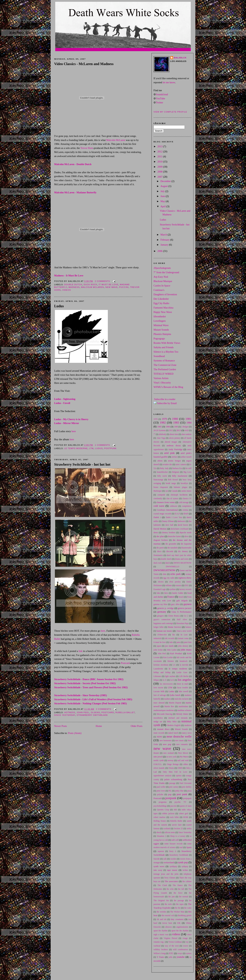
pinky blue (179, 791)
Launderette (158, 669)
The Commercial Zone (165, 365)
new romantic (182, 744)
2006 (160, 251)
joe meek (169, 646)
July (163, 191)
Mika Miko (172, 722)
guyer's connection (162, 619)
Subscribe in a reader (165, 399)
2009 (160, 167)
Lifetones (157, 676)
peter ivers (161, 791)
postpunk (110, 448)
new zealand (168, 753)
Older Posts (137, 726)
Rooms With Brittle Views (167, 343)
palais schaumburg (173, 779)
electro (161, 582)
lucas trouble (183, 688)
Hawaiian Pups (183, 623)
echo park (176, 574)
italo (171, 642)
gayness (187, 604)
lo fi (165, 680)
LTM (91, 448)
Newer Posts (61, 726)
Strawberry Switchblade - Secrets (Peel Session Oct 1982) (85, 683)
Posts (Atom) (75, 733)
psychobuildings (160, 806)
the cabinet (187, 881)
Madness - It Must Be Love (69, 276)
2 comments (102, 281)
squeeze (161, 851)
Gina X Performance (181, 612)
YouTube (160, 98)
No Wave (184, 757)
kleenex (171, 661)
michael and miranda (178, 718)
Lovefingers (160, 321)
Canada (174, 491)
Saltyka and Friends (164, 347)
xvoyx (180, 953)
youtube (181, 957)
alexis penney (175, 438)
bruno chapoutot (161, 487)
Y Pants (160, 957)
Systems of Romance (164, 361)
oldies (186, 764)
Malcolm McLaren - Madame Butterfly (75, 192)
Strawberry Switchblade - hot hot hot (82, 464)
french (181, 597)
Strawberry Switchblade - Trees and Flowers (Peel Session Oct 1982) (91, 687)
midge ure (158, 722)
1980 (175, 419)
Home (99, 726)
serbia (189, 828)
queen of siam (186, 806)
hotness (70, 712)
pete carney (174, 787)
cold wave (159, 506)
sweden (173, 859)
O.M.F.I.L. (158, 764)
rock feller (174, 817)
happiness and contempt (163, 623)
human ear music (164, 631)
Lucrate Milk (159, 691)
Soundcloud (162, 94)
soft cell (175, 840)
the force (178, 893)
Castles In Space (162, 286)
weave (186, 946)
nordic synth (159, 760)
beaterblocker (162, 472)
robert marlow (160, 817)
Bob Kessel (173, 480)
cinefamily (158, 498)
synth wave (159, 866)
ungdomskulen (182, 927)
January (165, 245)
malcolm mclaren (93, 287)
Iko (174, 635)
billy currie (162, 476)
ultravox (169, 927)
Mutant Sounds (161, 330)
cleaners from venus (166, 502)
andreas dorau (174, 446)
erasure (178, 585)
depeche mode (185, 533)
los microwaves (166, 684)
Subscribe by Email (167, 403)
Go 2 (186, 616)
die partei (160, 548)
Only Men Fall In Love (175, 772)
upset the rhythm (160, 931)
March (164, 235)
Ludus (59, 306)
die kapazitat (186, 544)
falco (166, 593)
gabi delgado (182, 601)
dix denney (183, 551)
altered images (171, 442)
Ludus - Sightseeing (65, 399)
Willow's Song (159, 953)
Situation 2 (161, 836)
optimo (179, 776)
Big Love (187, 472)
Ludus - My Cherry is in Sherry (71, 419)
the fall (181, 889)
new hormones (166, 740)
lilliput (156, 680)
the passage (179, 900)
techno (185, 870)
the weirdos (162, 912)
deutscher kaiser (174, 536)
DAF (186, 514)
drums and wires (182, 559)
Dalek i (157, 517)
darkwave (181, 521)
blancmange (158, 480)
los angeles (185, 680)
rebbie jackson (168, 813)
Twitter (159, 102)
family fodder (178, 593)
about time (174, 434)
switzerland (169, 863)
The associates (171, 881)
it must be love (109, 285)
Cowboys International (167, 510)
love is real (182, 684)
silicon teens (170, 832)
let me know (169, 82)
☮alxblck (180, 58)
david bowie (183, 525)
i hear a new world (184, 631)
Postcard (125, 663)
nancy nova (187, 733)
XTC (171, 953)
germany (162, 612)
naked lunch (173, 733)
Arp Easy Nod (161, 277)
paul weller (161, 787)
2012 (160, 152)
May (163, 201)
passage (172, 783)
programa (163, 802)
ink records (170, 638)
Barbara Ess (177, 468)
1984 (189, 423)
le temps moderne (76, 448)
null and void (183, 760)
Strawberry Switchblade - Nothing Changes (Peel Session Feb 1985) (90, 703)
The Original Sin (161, 900)
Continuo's (159, 290)
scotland (167, 828)
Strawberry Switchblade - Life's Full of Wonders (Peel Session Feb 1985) (93, 699)
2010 (160, 162)
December (166, 181)
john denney (183, 646)
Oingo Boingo (173, 764)
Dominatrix (158, 555)
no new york (171, 757)
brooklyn (184, 483)
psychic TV (180, 802)
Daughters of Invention (165, 294)
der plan (160, 536)
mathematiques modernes (164, 710)
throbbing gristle (185, 915)
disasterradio (186, 548)
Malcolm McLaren (116, 140)
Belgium (176, 472)
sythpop (185, 866)
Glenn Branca (174, 616)
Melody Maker (182, 714)
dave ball (169, 525)
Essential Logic (160, 589)
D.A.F (177, 514)
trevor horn (167, 923)
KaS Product (176, 654)
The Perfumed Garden (165, 369)
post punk (182, 794)
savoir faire (177, 825)
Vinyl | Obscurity (162, 383)
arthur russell (186, 457)
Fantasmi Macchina (163, 308)
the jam (172, 897)
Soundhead (159, 356)
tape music (172, 870)
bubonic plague (181, 487)
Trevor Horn (87, 148)
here (74, 431)
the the (178, 908)
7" (154, 434)
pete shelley (187, 787)
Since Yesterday (65, 715)
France (171, 597)
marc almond (159, 703)
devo (187, 536)
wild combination (180, 949)
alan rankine (187, 434)
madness (74, 287)
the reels (168, 904)
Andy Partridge (175, 449)
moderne (188, 725)
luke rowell (184, 691)
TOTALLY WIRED (163, 374)
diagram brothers (161, 540)
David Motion (160, 529)
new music (179, 740)
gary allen (175, 604)
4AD (187, 430)
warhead (157, 946)
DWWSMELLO (173, 567)
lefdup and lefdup (162, 672)
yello (171, 957)
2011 (160, 156)
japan (159, 646)
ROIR (186, 817)
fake (158, 593)
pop (170, 794)
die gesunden (171, 544)
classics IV (187, 498)
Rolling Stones (160, 821)
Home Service (174, 627)
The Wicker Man (177, 912)
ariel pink (169, 453)
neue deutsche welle (179, 736)
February (165, 240)
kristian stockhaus (161, 665)
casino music (186, 491)
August (164, 186)
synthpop (173, 866)
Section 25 (178, 828)
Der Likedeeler (161, 299)
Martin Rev (169, 706)
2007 (160, 177)
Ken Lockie (168, 657)
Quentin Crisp (163, 810)
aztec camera (181, 464)
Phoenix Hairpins (162, 334)
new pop (167, 744)
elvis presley (175, 582)
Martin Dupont (175, 703)
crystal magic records (162, 514)
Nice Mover (183, 753)
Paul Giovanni (185, 783)
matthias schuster (184, 710)
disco (159, 551)
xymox (189, 953)
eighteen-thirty (185, 578)
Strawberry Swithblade (92, 715)
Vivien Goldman (175, 942)
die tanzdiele (173, 548)
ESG (187, 585)
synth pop (183, 862)
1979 (164, 419)
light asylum (170, 676)
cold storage (184, 502)
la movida (184, 665)
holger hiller (159, 627)
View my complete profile (170, 112)
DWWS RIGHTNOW (182, 563)
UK (179, 923)
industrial (157, 638)
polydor (160, 794)
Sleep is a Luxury (178, 836)
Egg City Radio (161, 303)
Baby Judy (164, 468)
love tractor (158, 688)
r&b (175, 810)
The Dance (178, 885)
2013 (160, 146)
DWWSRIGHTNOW (164, 570)
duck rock (90, 285)
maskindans (183, 706)
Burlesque (158, 491)
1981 (188, 419)
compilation (187, 506)
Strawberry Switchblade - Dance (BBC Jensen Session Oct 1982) (89, 679)
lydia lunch (175, 695)
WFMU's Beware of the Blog (168, 387)
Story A (173, 851)
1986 (168, 427)
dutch (168, 563)
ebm (165, 574)
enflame (169, 585)
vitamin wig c (159, 942)
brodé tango (171, 483)
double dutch (73, 285)
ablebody (163, 434)
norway (170, 760)
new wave (112, 287)
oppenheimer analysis (163, 776)
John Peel (83, 712)
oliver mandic (159, 768)
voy (187, 942)
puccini (124, 287)
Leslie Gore (182, 672)
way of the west (172, 946)
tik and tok (162, 919)
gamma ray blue (160, 604)
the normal (184, 897)
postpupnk (187, 798)
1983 (176, 423)
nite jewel (158, 757)
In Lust (184, 635)
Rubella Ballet (125, 712)
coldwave (173, 506)
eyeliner (173, 589)
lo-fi (172, 680)
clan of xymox (172, 498)
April (163, 206)
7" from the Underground (166, 272)
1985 (159, 427)
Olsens (95, 712)
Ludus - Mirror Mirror (67, 423)
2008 (160, 172)
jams (178, 642)
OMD (180, 768)
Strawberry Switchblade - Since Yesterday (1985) (80, 695)
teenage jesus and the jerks (166, 874)
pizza (189, 791)
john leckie (158, 650)
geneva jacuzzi (185, 608)
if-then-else (162, 635)
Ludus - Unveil (62, 403)
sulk (165, 859)
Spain (189, 847)
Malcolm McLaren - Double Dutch (73, 164)
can (167, 491)
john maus (186, 650)
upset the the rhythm (180, 931)
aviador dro (167, 464)
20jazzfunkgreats (162, 268)
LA (174, 665)
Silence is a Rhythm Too (166, 352)
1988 (176, 427)
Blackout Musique (163, 281)
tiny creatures (177, 919)
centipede (161, 495)
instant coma (183, 638)
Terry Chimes (170, 878)
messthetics (158, 718)
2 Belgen (185, 427)
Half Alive (182, 619)
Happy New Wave (163, 312)
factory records (185, 589)
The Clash (162, 885)
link (80, 651)
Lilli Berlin (184, 676)
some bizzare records (173, 844)
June (163, 196)
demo (156, 533)
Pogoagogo (159, 338)
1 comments (102, 445)
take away (158, 870)
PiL (170, 791)
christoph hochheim (179, 495)
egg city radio (169, 578)
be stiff (189, 468)
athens (160, 461)
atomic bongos (174, 461)
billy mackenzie (180, 476)
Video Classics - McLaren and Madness (84, 64)
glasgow (161, 616)
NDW (159, 737)
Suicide (157, 859)
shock (159, 832)
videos (67, 290)
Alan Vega (161, 438)
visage (185, 938)
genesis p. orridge (165, 608)
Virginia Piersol (171, 938)
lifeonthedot (160, 316)
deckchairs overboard (180, 529)
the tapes (180, 904)
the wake (188, 908)
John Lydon (172, 650)
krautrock (184, 661)
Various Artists (161, 378)
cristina (185, 510)
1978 (156, 419)
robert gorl (184, 813)
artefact (174, 457)
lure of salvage (160, 695)
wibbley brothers (161, 949)
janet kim (188, 642)
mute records (159, 733)
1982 (163, 423)
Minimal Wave (161, 325)
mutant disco (163, 729)
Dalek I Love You (174, 517)
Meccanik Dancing (164, 714)
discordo (170, 551)
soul (181, 847)
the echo (170, 889)
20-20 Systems (160, 430)
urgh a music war (161, 934)
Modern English (174, 725)
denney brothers (169, 533)
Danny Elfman (168, 521)
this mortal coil (168, 915)
